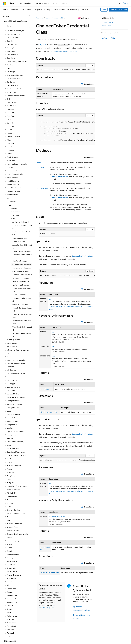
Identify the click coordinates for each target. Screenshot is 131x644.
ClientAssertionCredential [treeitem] (22, 254)
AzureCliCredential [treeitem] (19, 227)
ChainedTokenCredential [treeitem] (22, 250)
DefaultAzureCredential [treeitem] (21, 264)
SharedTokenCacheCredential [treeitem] (22, 295)
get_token (42, 45)
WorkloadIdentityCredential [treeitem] (22, 321)
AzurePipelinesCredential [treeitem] (21, 237)
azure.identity (59, 18)
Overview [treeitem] (12, 187)
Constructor (108, 22)
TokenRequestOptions (57, 517)
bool (54, 356)
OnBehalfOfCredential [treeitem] (20, 290)
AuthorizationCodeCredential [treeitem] (22, 219)
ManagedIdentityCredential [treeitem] (22, 286)
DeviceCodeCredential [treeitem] (21, 267)
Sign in (126, 3)
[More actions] (93, 18)
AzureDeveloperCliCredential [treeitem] (22, 232)
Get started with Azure (118, 10)
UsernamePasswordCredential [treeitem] (22, 308)
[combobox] (18, 21)
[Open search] (120, 3)
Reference (39, 18)
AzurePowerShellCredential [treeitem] (22, 242)
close (39, 163)
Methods (106, 26)
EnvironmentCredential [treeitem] (21, 271)
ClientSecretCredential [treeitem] (21, 257)
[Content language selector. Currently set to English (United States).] (14, 641)
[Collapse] (29, 16)
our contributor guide (47, 606)
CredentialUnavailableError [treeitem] (22, 261)
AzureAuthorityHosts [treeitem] (20, 224)
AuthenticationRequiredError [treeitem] (22, 213)
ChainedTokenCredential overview (64, 51)
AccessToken (45, 389)
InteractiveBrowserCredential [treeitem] (22, 276)
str (50, 299)
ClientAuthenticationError (59, 177)
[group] (65, 70)
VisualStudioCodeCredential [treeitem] (22, 314)
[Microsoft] (4, 3)
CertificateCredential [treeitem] (20, 247)
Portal (104, 10)
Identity (48, 18)
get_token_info (42, 188)
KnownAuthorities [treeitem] (19, 281)
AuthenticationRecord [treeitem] (21, 208)
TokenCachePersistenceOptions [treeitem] (22, 302)
